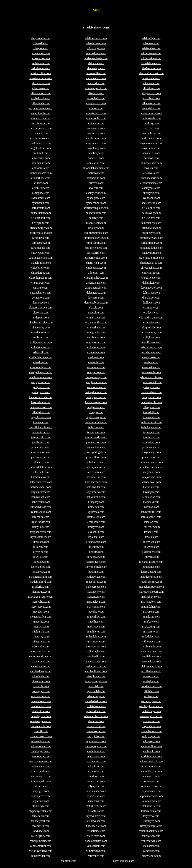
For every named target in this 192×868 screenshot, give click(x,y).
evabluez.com (96, 357)
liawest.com (151, 537)
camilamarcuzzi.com (151, 238)
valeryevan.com (151, 836)
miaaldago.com (151, 617)
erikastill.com (41, 352)
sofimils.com (41, 786)
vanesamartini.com (41, 846)
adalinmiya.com (151, 38)
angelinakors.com (41, 148)
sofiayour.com (151, 781)
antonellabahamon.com (96, 168)
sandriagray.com (41, 751)
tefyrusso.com (151, 816)
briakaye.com (96, 228)
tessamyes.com (151, 821)
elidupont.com (41, 317)
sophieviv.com (41, 801)
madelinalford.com (41, 582)
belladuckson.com (96, 213)
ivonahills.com (41, 432)
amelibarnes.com (41, 123)
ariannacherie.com (151, 178)
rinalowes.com (151, 721)
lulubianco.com (151, 567)
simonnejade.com (41, 781)
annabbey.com (96, 153)
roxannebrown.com (41, 736)
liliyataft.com (96, 547)
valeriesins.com (96, 836)
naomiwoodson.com (41, 656)
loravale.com (151, 557)
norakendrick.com (151, 686)
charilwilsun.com (96, 263)
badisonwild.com (151, 203)
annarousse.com (41, 158)
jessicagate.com (151, 447)
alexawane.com (151, 78)
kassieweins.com (96, 477)
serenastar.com (96, 771)
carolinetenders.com (96, 248)
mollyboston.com (96, 646)
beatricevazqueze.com (96, 208)
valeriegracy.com (41, 836)
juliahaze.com (41, 462)
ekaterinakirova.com (41, 308)
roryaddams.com (151, 726)
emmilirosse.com (151, 342)
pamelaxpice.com (151, 701)
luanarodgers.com (96, 562)
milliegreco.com (151, 641)
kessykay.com (96, 502)
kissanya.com (151, 507)
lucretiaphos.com (41, 567)
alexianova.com (41, 83)
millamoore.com (96, 641)
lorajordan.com (96, 557)
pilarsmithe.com (41, 711)
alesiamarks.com (151, 68)
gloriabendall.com (151, 382)
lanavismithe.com (151, 512)
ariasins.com (41, 183)
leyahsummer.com (41, 537)
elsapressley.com (151, 327)
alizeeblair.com (151, 98)
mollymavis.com (151, 646)
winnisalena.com (96, 851)
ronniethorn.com (96, 726)
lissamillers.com (151, 552)
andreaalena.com (151, 138)
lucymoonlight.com (96, 567)
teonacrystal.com (41, 821)
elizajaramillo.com (96, 322)
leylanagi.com (96, 537)
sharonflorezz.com (151, 771)
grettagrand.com (41, 392)
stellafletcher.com (96, 806)
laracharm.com (41, 517)
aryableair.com (41, 188)
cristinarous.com (41, 283)
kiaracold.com (151, 502)
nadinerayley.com (96, 651)
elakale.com (96, 308)
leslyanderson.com (41, 532)
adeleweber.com (151, 48)
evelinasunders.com (41, 377)
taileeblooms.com (151, 811)
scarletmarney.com (151, 756)
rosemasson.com (96, 731)
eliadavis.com (151, 313)
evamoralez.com (96, 367)
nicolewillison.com (96, 671)
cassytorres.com (96, 253)
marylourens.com (41, 607)
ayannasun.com (41, 203)
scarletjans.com (96, 756)
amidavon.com (96, 123)
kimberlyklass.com (41, 507)
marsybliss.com (41, 602)
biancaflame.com (96, 223)
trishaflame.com (96, 831)
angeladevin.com (96, 143)
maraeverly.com (96, 592)
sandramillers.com (151, 746)
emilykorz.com (151, 337)
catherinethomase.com (151, 258)
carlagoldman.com (151, 243)
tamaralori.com (41, 816)
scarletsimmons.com (41, 761)
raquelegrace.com (41, 716)
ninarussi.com (151, 676)
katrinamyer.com (151, 482)
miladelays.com (151, 636)
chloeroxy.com (96, 273)
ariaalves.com (151, 173)
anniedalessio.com (151, 163)
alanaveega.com (96, 68)
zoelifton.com (68, 861)
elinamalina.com (96, 317)
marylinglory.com (151, 602)
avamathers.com (41, 198)
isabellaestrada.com (96, 422)
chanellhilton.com (41, 263)
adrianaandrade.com (96, 58)
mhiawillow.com (96, 617)
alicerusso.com (41, 88)
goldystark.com (41, 387)
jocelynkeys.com (41, 457)
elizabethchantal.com (151, 317)
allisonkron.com (151, 103)
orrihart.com (151, 696)
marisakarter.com (151, 597)
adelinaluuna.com (96, 53)
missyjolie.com (41, 646)
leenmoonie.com (96, 522)
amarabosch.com (41, 113)
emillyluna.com (96, 337)
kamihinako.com (41, 477)
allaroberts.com (41, 103)
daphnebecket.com (151, 288)
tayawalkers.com (96, 816)
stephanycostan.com (41, 811)
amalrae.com (96, 108)
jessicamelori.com (41, 452)
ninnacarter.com (41, 681)
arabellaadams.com (41, 173)
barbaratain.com (41, 208)
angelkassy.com (96, 148)
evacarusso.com (151, 357)
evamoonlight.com (41, 367)
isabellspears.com (151, 427)
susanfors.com (96, 811)
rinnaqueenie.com (41, 726)
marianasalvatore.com (41, 597)
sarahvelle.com (151, 751)
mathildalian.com (151, 607)
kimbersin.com (96, 507)
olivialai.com (151, 691)
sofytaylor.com (96, 786)
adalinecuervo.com (96, 38)
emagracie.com (96, 332)
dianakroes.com (151, 298)
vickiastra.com (151, 846)
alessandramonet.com (151, 73)
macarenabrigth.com (41, 577)
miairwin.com (41, 627)
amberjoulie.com (96, 118)
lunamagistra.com (151, 572)
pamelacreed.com (41, 701)
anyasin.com (151, 168)
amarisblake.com (96, 113)
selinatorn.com (96, 766)
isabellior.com (96, 427)
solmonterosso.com (151, 786)
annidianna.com (41, 163)
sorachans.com (96, 801)
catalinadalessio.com (41, 258)
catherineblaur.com (96, 258)
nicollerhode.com (151, 671)
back (96, 10)
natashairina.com (151, 661)
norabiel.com (96, 686)
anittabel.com (41, 153)
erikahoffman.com (151, 347)
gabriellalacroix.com (151, 377)
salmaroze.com (151, 741)
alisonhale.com (96, 98)
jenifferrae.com (41, 442)
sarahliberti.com (96, 751)
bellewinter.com (151, 218)
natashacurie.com (96, 661)
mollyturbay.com (41, 651)
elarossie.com (41, 313)
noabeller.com (151, 681)
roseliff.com (41, 731)
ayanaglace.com (96, 198)
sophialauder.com (96, 791)
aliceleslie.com (96, 83)
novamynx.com (41, 691)
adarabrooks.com (96, 43)
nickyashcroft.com (151, 666)
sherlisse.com (96, 776)
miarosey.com (41, 636)
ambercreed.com (41, 118)
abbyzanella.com (41, 38)
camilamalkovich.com (96, 238)
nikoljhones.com (96, 676)
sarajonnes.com (41, 756)
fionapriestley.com (96, 377)
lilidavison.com (151, 542)
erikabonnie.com (41, 347)
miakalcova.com (96, 627)
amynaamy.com (96, 128)
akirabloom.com (41, 68)
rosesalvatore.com (151, 731)
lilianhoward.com (96, 542)
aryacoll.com (96, 188)
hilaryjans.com (151, 407)
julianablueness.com (151, 462)
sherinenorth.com (41, 776)
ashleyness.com (151, 188)
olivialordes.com (41, 696)
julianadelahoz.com (41, 467)
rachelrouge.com (151, 711)
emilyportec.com (96, 342)
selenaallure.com (96, 761)
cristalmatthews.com (96, 278)
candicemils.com (96, 243)
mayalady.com (96, 612)
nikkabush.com (41, 676)
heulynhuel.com (96, 407)
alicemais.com (151, 83)
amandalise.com (151, 108)
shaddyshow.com (96, 27)
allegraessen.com (96, 103)
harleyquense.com (96, 397)
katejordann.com (151, 477)
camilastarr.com (41, 243)
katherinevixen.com (41, 482)
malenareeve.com (96, 587)
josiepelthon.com (96, 457)
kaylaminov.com (41, 492)
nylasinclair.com (96, 691)
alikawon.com (96, 93)
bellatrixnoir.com (41, 218)
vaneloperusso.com (96, 841)
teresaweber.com (96, 821)
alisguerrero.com (151, 93)
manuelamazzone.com (151, 587)
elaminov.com (151, 308)
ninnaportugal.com (96, 681)
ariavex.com (96, 183)
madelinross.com (96, 582)
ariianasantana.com (151, 183)
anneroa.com (151, 158)
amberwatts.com (151, 118)
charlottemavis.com (151, 263)
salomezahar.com (41, 746)
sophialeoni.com (151, 791)
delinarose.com (151, 293)
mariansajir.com (96, 597)
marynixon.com (96, 607)
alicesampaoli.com (96, 88)
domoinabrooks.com (96, 303)
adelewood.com (41, 53)
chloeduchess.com (151, 268)
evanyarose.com (96, 372)
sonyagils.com (41, 791)
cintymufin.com (151, 273)
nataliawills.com (96, 656)
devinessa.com (96, 298)
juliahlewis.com (96, 462)
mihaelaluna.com (96, 636)
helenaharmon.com (96, 402)
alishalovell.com (41, 98)
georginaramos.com (96, 382)
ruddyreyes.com (151, 736)
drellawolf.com (151, 303)
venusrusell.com (96, 846)
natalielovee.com (151, 656)
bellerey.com (96, 218)
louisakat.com (41, 562)
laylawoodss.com (41, 522)
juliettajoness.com (96, 467)
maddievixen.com (96, 577)
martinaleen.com (96, 602)
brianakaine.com (151, 228)
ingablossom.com (41, 417)
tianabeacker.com (96, 826)
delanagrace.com (96, 293)
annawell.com (96, 158)
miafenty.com (151, 622)
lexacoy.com (151, 532)
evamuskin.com (151, 367)
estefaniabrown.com (41, 357)
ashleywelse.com (96, 193)
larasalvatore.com (151, 517)
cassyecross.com (41, 253)
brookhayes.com (151, 233)
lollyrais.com (41, 557)
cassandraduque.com (151, 248)
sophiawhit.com (96, 796)
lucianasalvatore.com (151, 562)
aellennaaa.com (41, 63)
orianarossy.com (96, 696)
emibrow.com (41, 337)
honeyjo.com (96, 412)
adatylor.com (41, 48)
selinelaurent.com (151, 766)
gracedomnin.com (96, 387)
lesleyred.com (96, 527)
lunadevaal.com (41, 572)
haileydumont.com (96, 392)
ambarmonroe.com (151, 113)
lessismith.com (96, 532)
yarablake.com (151, 851)
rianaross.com (96, 721)
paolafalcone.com (96, 706)
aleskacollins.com (41, 73)
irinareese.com (151, 417)
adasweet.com (151, 43)
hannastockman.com (41, 397)
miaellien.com (96, 622)
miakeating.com (151, 627)
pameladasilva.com (96, 701)
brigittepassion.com (41, 233)
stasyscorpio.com (151, 801)
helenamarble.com (151, 402)
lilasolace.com (41, 542)
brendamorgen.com (41, 228)
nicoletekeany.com (41, 671)
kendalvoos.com (151, 497)
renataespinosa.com (151, 716)
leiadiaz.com (151, 522)
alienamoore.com (41, 93)
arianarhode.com (41, 178)
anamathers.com (151, 133)
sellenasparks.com (41, 771)
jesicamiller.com (41, 447)
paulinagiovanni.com (151, 706)
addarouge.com (96, 48)
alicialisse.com (151, 88)
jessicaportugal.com (96, 452)
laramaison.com (96, 517)
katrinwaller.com (96, 487)
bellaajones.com (151, 208)
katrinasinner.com (41, 487)
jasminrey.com (151, 437)
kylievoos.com (96, 512)
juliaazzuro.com (151, 457)
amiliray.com (151, 123)
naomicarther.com (151, 651)
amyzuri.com (151, 128)
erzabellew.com (96, 352)
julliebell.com (41, 472)
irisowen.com (41, 422)
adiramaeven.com (151, 53)
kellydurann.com (96, 497)
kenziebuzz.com (41, 502)
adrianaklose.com (151, 58)
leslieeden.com (151, 527)
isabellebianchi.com (41, 427)
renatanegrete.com (41, 721)
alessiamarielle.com (41, 78)
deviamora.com (41, 298)
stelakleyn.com (41, 806)
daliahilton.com (151, 283)
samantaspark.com (96, 746)
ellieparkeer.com (96, 327)
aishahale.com (96, 63)
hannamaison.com (151, 392)
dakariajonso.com (96, 283)
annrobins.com (41, 168)
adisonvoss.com (41, 58)
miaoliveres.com (96, 632)
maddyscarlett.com (151, 577)
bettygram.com (41, 223)
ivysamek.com (151, 432)
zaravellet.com (96, 856)
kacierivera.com (96, 472)
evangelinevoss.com (41, 372)
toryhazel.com (41, 831)
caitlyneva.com (41, 238)
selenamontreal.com (151, 761)
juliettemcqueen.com (151, 467)
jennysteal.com (151, 442)
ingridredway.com (96, 417)
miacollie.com (41, 622)
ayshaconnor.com (96, 203)
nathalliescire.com (96, 666)
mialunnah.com (41, 632)
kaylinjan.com (151, 492)
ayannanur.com (151, 198)
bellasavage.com (151, 213)
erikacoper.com (96, 347)
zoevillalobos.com (124, 861)
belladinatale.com (41, 213)
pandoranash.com (41, 706)
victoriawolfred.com (41, 851)
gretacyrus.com (151, 387)
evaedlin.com (41, 362)
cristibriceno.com (151, 278)
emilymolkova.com (41, 342)
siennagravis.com (151, 776)
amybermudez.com (41, 128)
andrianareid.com (41, 143)
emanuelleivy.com (151, 332)
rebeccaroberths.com (96, 716)
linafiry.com (96, 552)
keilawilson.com (41, 497)
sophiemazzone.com (151, 796)
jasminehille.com (41, 437)
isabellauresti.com (151, 422)
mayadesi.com (41, 612)
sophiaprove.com (41, 796)
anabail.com (41, 133)
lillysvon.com (151, 547)
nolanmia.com (41, 686)
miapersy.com (151, 632)
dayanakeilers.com (41, 293)
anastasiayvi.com (96, 138)
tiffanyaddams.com (151, 826)
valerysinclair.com (41, 841)
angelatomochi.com (151, 143)
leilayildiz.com (41, 527)
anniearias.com (96, 163)
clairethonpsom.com (41, 278)
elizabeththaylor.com (41, 322)
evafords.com (96, 362)
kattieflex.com (151, 487)
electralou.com (96, 313)
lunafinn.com (96, 572)
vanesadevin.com (151, 841)
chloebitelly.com (41, 268)
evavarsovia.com (151, 372)
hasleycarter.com (151, 397)
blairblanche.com (151, 223)
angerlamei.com (151, 148)
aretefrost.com (96, 173)
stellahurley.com (151, 806)
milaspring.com (41, 641)
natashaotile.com (41, 666)
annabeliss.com (151, 153)
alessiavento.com (96, 78)
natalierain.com (41, 661)
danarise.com (41, 288)
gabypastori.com (41, 382)
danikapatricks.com (96, 288)
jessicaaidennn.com (96, 447)
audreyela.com (151, 193)
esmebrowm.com (151, 352)
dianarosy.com (41, 303)
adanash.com (41, 43)
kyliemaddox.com (41, 512)
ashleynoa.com (41, 193)
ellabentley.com (41, 327)
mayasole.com (151, 612)
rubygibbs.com (96, 736)
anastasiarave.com (41, 138)
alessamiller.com (96, 73)
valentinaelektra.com (151, 831)
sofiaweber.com (96, 781)
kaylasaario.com (96, 492)
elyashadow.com (41, 332)
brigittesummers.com (96, 233)
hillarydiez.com (41, 412)
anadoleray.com (96, 133)
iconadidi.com (151, 412)
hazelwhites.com (41, 402)
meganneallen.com (41, 617)
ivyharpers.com (96, 432)
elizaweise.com (151, 322)
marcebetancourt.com (151, 592)
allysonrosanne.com (41, 108)
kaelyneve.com (151, 472)
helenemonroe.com (41, 407)
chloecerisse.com (96, 268)
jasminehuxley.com (96, 437)
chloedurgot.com (41, 273)
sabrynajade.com (41, 741)
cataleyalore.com (151, 253)
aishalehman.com (151, 63)
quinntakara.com (96, 711)
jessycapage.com (151, 452)
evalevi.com (151, 362)
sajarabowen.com (96, 741)
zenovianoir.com (151, 856)
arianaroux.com (96, 178)
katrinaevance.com (96, 482)
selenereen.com (41, 766)
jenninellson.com (96, 442)
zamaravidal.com (41, 856)
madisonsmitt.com (151, 582)
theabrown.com (41, 826)
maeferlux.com (41, 587)
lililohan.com (41, 547)
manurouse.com (41, 592)
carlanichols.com (41, 248)
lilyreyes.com (41, 552)
